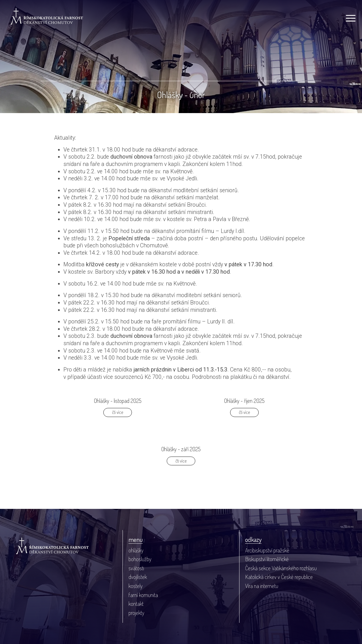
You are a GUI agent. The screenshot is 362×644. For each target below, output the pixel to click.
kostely (136, 586)
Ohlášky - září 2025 (181, 449)
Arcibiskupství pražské (267, 550)
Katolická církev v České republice (279, 577)
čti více (118, 412)
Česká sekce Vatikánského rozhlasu (281, 568)
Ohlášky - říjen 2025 (244, 401)
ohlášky (136, 550)
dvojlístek (138, 577)
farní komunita (143, 595)
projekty (136, 613)
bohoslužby (140, 559)
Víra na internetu (262, 586)
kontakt (136, 604)
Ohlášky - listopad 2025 (118, 401)
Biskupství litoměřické (267, 559)
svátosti (136, 568)
